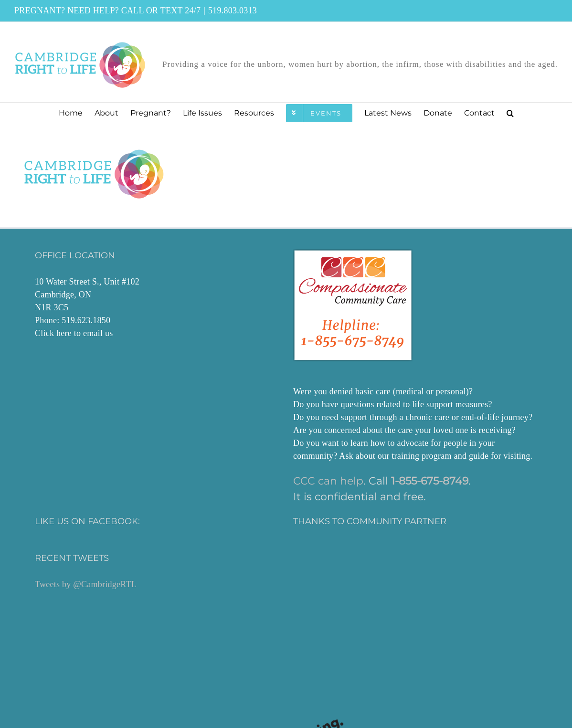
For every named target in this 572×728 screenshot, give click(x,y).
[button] (510, 112)
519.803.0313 (233, 11)
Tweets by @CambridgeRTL (86, 584)
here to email (79, 333)
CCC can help (328, 481)
